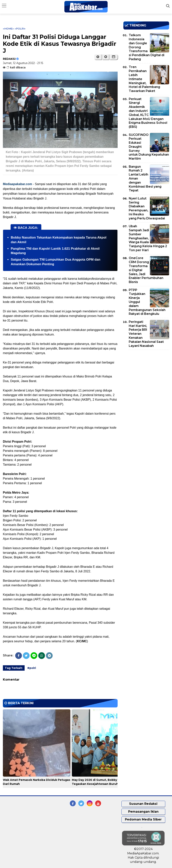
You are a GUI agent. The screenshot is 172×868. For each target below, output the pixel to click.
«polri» (20, 29)
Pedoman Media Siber (143, 819)
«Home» (8, 29)
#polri (32, 668)
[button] (114, 57)
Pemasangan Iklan (143, 812)
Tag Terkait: (14, 668)
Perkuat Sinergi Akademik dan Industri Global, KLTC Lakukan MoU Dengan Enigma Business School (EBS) (148, 113)
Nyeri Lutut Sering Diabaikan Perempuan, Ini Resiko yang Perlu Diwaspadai (147, 208)
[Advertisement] (148, 380)
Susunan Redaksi (143, 804)
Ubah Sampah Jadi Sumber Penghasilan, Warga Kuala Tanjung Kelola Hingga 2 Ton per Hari (148, 238)
